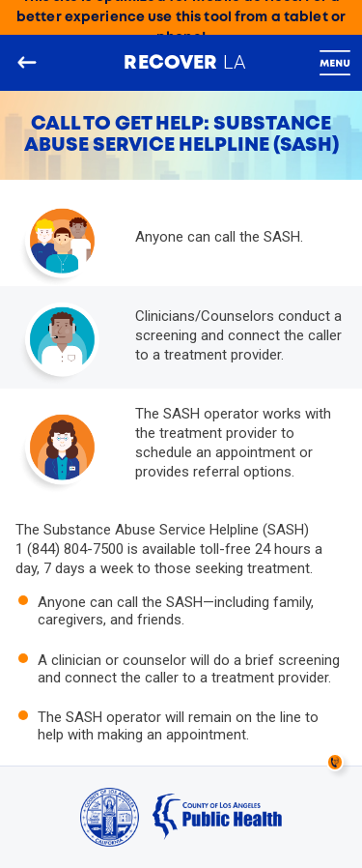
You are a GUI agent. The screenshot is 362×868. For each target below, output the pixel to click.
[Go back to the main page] (27, 63)
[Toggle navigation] (335, 63)
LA (184, 62)
